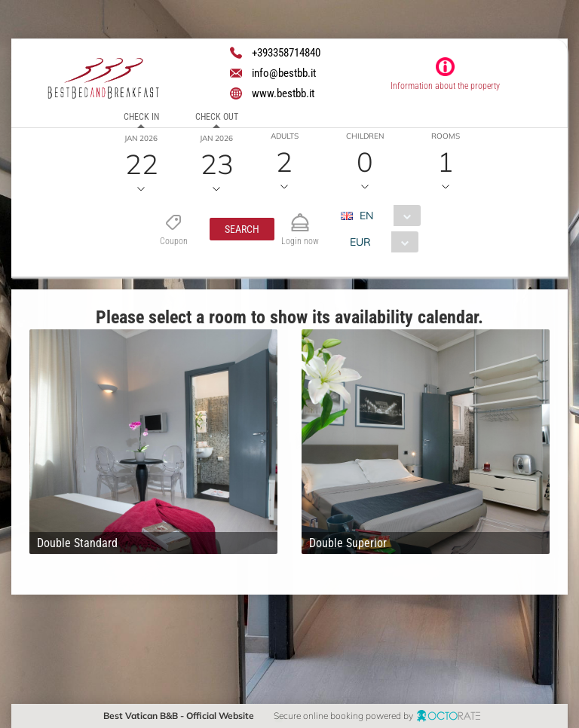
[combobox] (386, 216)
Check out (217, 117)
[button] (241, 229)
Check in (141, 117)
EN (366, 216)
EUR (360, 242)
